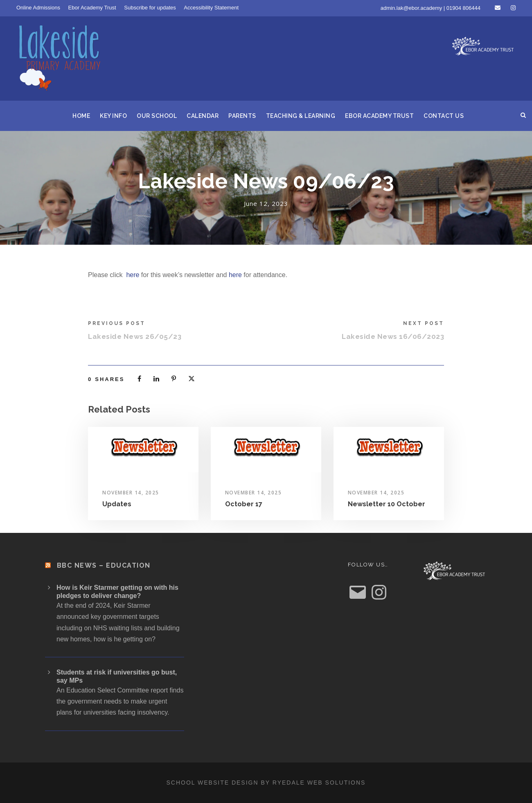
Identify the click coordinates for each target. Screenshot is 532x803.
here (133, 275)
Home (81, 116)
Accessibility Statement (211, 8)
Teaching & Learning (301, 116)
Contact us (444, 116)
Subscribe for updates (150, 8)
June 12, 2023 (266, 203)
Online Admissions (38, 8)
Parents (242, 116)
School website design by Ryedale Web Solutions (266, 783)
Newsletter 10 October (387, 504)
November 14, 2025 (131, 493)
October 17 (244, 504)
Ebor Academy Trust (92, 8)
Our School (157, 116)
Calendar (203, 116)
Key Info (113, 116)
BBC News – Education (104, 565)
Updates (117, 504)
